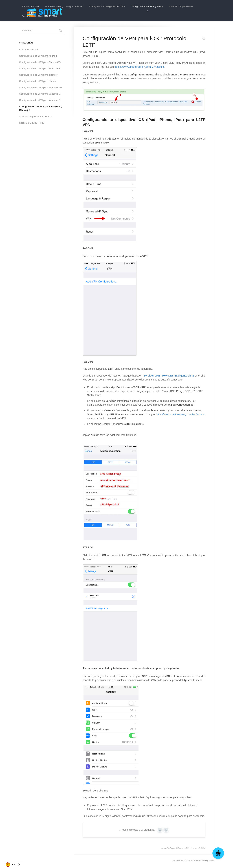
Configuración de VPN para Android (38, 56)
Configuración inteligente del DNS (107, 6)
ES (10, 865)
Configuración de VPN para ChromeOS (40, 62)
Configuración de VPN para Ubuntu (38, 81)
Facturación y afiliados (34, 16)
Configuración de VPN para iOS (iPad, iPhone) (40, 108)
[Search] (42, 31)
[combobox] (13, 864)
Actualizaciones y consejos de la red (64, 6)
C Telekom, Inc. (181, 860)
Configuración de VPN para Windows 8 (40, 100)
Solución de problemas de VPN (36, 117)
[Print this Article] (204, 39)
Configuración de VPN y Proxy (147, 8)
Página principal (30, 6)
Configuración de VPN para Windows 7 (40, 94)
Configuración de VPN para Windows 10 (40, 87)
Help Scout (209, 860)
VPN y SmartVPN (28, 50)
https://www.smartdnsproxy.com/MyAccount (140, 67)
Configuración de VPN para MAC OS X (40, 68)
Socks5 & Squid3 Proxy (32, 123)
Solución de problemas (181, 6)
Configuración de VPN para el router (38, 75)
